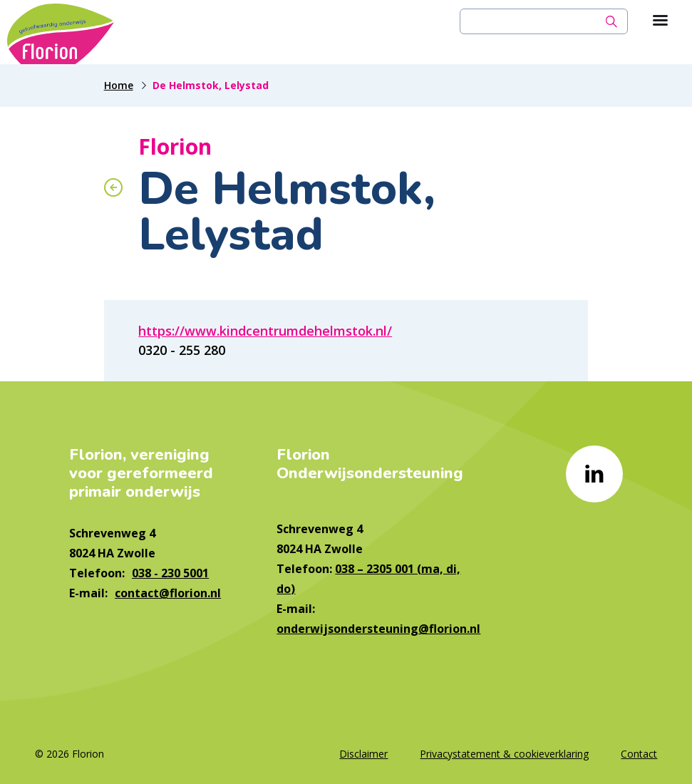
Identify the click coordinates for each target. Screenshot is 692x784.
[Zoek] (611, 21)
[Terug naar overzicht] (113, 187)
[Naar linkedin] (594, 474)
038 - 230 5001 (170, 573)
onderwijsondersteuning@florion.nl (378, 629)
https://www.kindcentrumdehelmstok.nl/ (265, 331)
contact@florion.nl (168, 593)
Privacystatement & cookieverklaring (504, 754)
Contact (639, 754)
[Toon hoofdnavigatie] (660, 21)
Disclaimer (363, 754)
